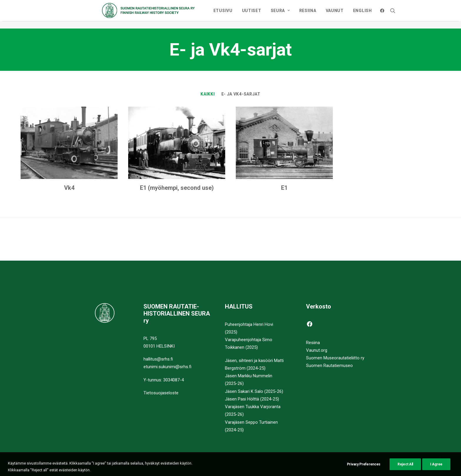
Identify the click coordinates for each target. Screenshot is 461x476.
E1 (284, 188)
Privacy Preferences (364, 471)
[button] (423, 14)
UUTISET (291, 14)
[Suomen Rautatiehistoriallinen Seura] (164, 14)
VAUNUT (374, 14)
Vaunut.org (317, 350)
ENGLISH (402, 14)
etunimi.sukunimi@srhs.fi (167, 367)
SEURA (320, 14)
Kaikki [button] (208, 94)
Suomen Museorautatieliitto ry (335, 358)
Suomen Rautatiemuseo (329, 366)
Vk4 (69, 188)
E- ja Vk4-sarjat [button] (241, 94)
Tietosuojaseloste (161, 393)
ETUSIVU (262, 14)
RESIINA (347, 14)
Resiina (313, 343)
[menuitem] (262, 14)
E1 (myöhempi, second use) (177, 188)
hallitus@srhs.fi (158, 359)
